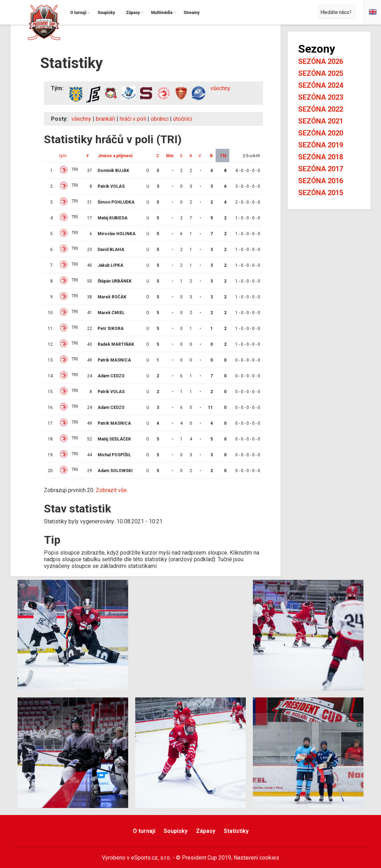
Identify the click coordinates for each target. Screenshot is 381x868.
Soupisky (176, 831)
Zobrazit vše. (112, 490)
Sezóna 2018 (321, 157)
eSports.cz (144, 858)
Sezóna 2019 (321, 145)
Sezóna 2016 (321, 181)
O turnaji (144, 831)
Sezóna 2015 (321, 193)
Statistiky (236, 831)
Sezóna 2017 (321, 169)
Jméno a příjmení (115, 156)
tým (63, 156)
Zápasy (206, 831)
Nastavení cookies (256, 858)
